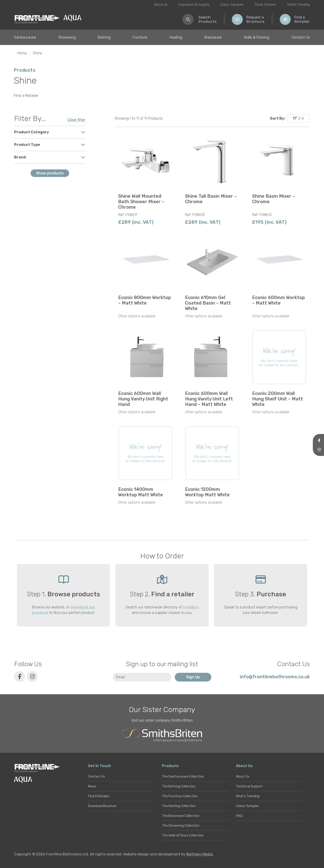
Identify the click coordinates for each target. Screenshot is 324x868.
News (92, 786)
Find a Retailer (26, 96)
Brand (20, 157)
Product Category (32, 132)
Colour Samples (232, 5)
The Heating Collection (179, 806)
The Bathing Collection (179, 786)
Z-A (298, 118)
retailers (190, 607)
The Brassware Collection (181, 816)
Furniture (140, 37)
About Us (161, 5)
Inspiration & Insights (194, 5)
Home (22, 53)
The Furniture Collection (180, 796)
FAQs (240, 816)
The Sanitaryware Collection (183, 777)
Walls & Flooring (257, 37)
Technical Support (249, 786)
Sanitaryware (25, 37)
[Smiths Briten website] (162, 735)
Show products (50, 173)
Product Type (27, 145)
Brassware (213, 37)
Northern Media (199, 854)
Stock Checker (265, 5)
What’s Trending (298, 5)
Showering (67, 37)
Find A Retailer (99, 796)
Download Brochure (102, 806)
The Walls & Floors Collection (183, 835)
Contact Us (301, 37)
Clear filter (76, 120)
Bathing (104, 37)
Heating (176, 37)
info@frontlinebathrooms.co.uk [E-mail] (275, 677)
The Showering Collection (181, 826)
